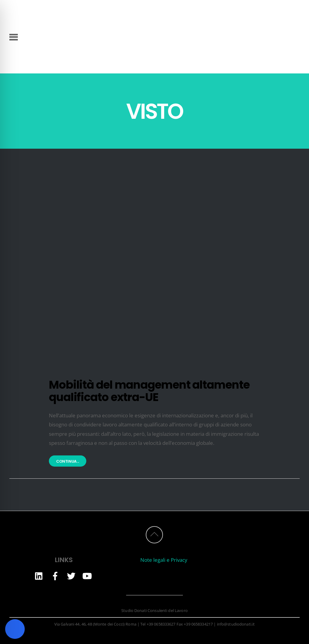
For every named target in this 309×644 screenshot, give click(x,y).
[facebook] (55, 576)
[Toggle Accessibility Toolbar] (15, 629)
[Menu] (14, 37)
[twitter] (71, 576)
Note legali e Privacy (164, 560)
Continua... (68, 462)
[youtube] (87, 576)
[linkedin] (39, 576)
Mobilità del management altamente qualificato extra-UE (149, 391)
